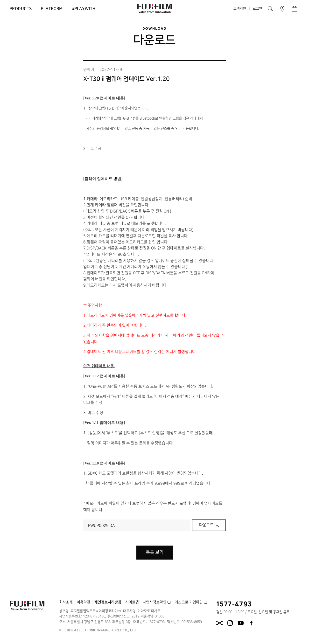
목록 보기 (155, 552)
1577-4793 (234, 604)
